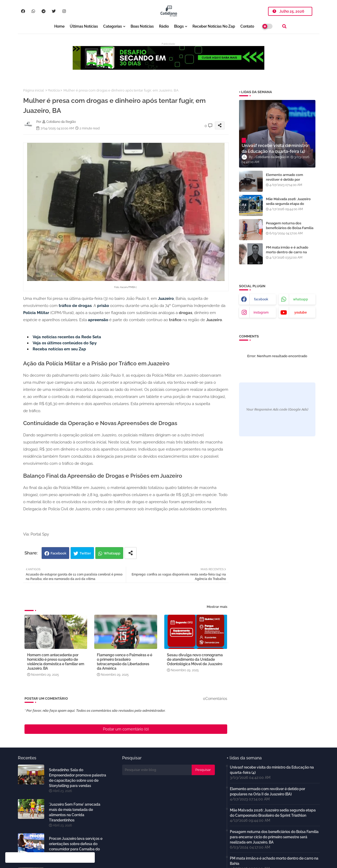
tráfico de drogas (75, 306)
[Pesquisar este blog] (157, 770)
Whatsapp (112, 553)
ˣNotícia (54, 90)
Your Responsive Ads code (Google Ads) (277, 409)
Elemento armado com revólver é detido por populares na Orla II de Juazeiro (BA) (284, 182)
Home (59, 26)
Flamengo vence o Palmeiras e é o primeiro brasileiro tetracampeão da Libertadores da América (125, 662)
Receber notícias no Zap (214, 26)
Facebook (58, 553)
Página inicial (34, 90)
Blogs (179, 26)
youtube (301, 312)
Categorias (113, 26)
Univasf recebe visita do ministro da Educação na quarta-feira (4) (272, 770)
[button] (284, 26)
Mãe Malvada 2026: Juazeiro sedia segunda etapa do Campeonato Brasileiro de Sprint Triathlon (288, 206)
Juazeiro (166, 299)
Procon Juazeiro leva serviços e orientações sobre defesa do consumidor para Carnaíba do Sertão (76, 846)
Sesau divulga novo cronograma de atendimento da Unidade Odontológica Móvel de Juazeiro (195, 659)
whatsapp (301, 299)
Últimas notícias (84, 26)
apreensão (98, 320)
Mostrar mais (217, 607)
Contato (247, 26)
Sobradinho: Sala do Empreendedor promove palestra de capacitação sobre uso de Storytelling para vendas (78, 778)
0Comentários (215, 699)
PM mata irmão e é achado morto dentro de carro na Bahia (287, 252)
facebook (261, 299)
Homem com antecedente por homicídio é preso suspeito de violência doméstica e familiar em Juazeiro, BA (56, 662)
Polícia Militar (36, 313)
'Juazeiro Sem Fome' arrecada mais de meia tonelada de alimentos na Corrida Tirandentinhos (75, 812)
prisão (103, 306)
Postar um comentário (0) (126, 729)
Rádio (164, 26)
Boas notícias (142, 26)
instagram (261, 312)
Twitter (85, 553)
